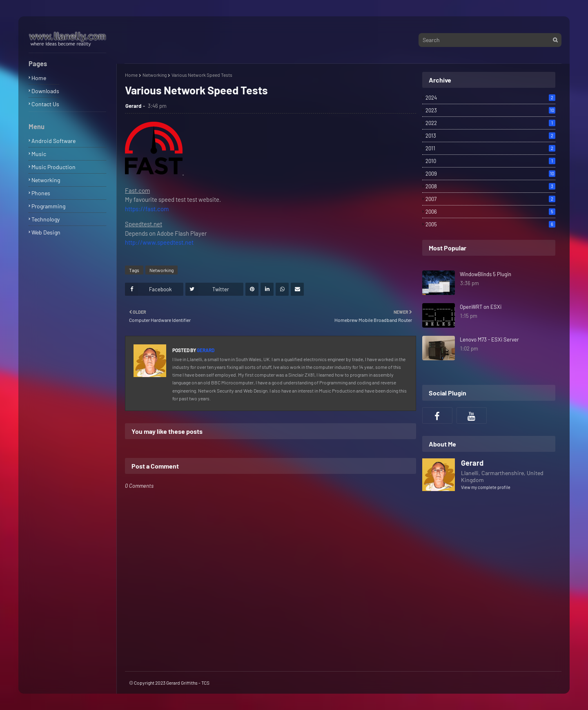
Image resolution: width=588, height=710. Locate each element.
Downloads (45, 91)
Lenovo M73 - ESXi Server (489, 339)
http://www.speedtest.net (159, 242)
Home (39, 78)
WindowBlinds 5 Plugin (486, 274)
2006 (490, 212)
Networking (46, 180)
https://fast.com (147, 209)
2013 (490, 136)
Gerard (133, 106)
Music (39, 154)
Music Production (53, 167)
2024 (490, 98)
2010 (490, 161)
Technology (46, 219)
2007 (490, 199)
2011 (490, 148)
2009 (490, 174)
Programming (48, 206)
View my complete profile (486, 487)
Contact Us (45, 104)
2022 (490, 123)
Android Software (53, 141)
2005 (490, 224)
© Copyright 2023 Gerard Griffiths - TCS (169, 683)
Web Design (46, 232)
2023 (490, 110)
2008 (490, 186)
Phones (41, 193)
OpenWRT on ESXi (481, 307)
